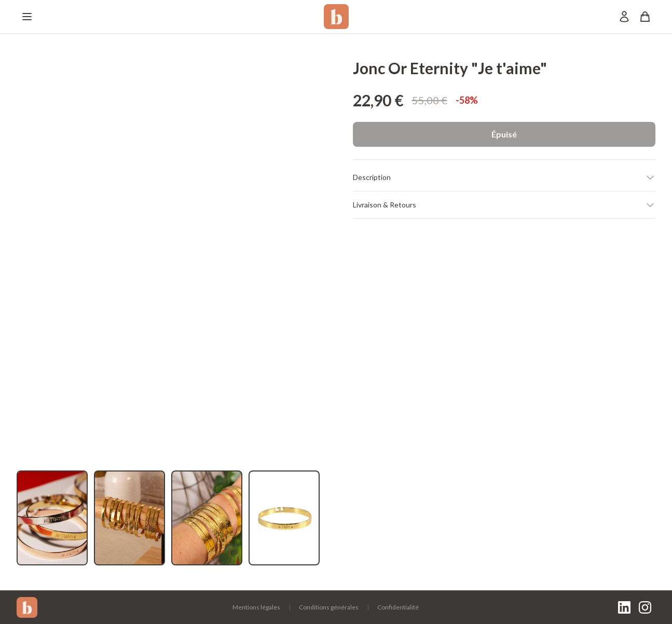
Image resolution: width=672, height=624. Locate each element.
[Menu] (27, 17)
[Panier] (645, 17)
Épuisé (504, 134)
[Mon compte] (624, 17)
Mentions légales (256, 607)
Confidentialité (398, 607)
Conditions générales (329, 607)
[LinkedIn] (624, 607)
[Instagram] (645, 607)
